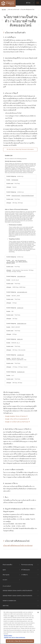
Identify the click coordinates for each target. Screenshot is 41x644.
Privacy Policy (8, 636)
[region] (20, 627)
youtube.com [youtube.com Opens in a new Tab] (20, 355)
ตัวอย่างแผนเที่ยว (7, 565)
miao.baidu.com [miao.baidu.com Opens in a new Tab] (21, 276)
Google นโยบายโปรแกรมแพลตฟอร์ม (17, 419)
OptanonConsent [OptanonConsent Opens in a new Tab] (16, 196)
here (12, 616)
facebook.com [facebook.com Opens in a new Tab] (21, 372)
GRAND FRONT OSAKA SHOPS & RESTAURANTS (17, 596)
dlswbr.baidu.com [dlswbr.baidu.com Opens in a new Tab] (22, 324)
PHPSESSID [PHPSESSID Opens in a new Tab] (15, 180)
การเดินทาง (24, 575)
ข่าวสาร (5, 580)
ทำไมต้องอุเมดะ (26, 570)
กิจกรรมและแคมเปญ (27, 565)
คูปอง (4, 570)
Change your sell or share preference (15, 637)
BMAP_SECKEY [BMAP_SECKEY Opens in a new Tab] (23, 262)
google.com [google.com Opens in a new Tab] (20, 308)
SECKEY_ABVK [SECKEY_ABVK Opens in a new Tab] (11, 263)
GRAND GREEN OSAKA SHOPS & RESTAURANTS (18, 591)
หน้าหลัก (4, 10)
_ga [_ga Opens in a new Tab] (17, 262)
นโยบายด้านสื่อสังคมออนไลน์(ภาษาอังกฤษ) (18, 546)
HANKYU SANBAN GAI (9, 601)
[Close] (38, 612)
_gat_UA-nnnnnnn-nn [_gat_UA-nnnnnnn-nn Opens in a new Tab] (20, 260)
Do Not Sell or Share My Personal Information (20, 149)
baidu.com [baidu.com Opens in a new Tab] (20, 339)
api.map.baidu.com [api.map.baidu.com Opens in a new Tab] (22, 292)
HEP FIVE (6, 606)
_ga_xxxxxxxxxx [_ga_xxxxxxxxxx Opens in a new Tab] (11, 262)
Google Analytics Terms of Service (16, 416)
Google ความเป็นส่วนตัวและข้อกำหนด (17, 422)
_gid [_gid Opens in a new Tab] (13, 260)
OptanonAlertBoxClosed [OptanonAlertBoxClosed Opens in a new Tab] (27, 196)
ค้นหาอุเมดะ (6, 575)
